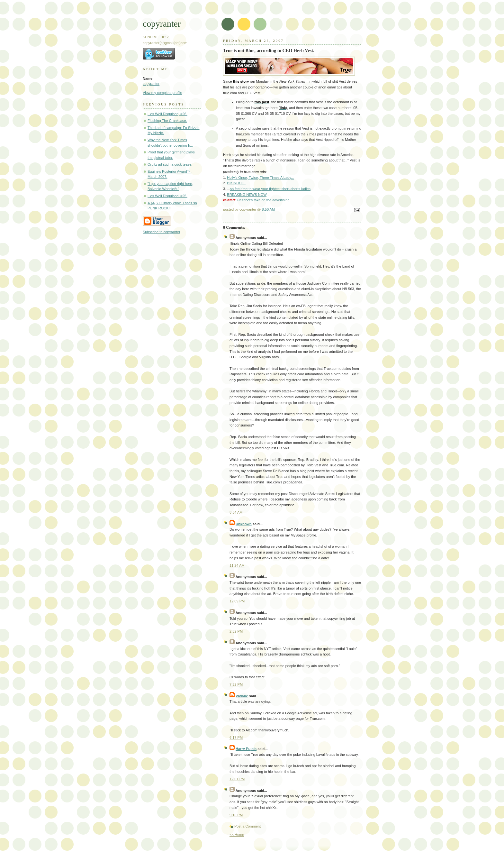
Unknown (244, 524)
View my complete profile (162, 93)
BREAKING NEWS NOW (247, 195)
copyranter (162, 24)
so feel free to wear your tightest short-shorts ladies (270, 189)
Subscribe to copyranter (162, 232)
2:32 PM (236, 631)
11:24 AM (237, 565)
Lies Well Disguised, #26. (167, 114)
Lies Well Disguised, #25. (167, 196)
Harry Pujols (246, 749)
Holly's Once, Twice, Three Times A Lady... (260, 178)
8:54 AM (236, 512)
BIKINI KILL (236, 183)
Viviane (242, 696)
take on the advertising (263, 200)
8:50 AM (269, 209)
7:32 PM (236, 684)
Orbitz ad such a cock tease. (170, 164)
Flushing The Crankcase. (167, 121)
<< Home (237, 835)
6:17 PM (236, 737)
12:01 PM (237, 779)
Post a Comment (248, 826)
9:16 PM (236, 815)
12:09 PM (237, 601)
